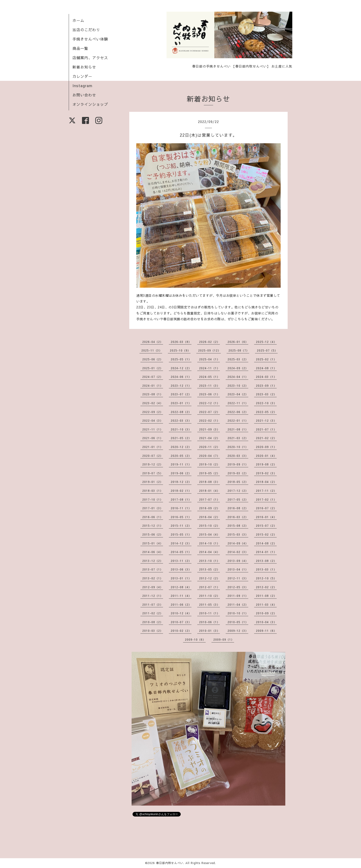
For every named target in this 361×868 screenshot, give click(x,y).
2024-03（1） (266, 377)
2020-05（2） (181, 456)
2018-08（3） (209, 482)
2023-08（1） (153, 394)
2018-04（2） (266, 482)
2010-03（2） (153, 631)
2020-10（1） (238, 447)
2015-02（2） (266, 534)
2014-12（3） (181, 543)
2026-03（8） (181, 342)
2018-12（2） (181, 482)
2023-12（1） (181, 386)
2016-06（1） (153, 517)
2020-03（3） (238, 456)
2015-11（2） (181, 526)
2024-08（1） (266, 368)
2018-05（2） (238, 482)
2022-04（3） (153, 420)
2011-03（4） (266, 605)
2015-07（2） (266, 526)
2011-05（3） (209, 605)
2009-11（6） (266, 631)
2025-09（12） (209, 350)
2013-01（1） (181, 578)
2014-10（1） (209, 543)
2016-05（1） (181, 517)
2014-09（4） (238, 543)
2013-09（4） (238, 561)
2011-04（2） (238, 605)
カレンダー (82, 76)
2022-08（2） (181, 412)
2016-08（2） (238, 508)
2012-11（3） (238, 578)
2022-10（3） (266, 403)
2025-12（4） (266, 342)
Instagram (82, 85)
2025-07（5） (267, 350)
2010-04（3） (266, 622)
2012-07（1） (209, 587)
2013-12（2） (153, 561)
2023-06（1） (209, 394)
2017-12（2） (238, 491)
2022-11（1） (238, 403)
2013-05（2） (209, 569)
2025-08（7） (239, 350)
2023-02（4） (153, 403)
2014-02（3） (238, 552)
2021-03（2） (238, 438)
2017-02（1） (266, 499)
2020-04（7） (209, 456)
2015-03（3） (238, 534)
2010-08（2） (153, 622)
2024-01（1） (153, 386)
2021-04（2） (209, 438)
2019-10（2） (209, 464)
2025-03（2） (238, 359)
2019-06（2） (181, 473)
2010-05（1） (238, 622)
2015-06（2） (153, 534)
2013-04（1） (238, 569)
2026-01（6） (238, 342)
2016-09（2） (209, 508)
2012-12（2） (209, 578)
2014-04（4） (209, 552)
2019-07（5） (153, 473)
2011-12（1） (153, 596)
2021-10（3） (181, 429)
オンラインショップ (90, 104)
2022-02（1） (209, 420)
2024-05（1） (209, 377)
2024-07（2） (153, 377)
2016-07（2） (266, 508)
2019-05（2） (209, 473)
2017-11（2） (266, 491)
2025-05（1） (181, 359)
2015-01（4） (153, 543)
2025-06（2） (153, 359)
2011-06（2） (181, 605)
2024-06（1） (181, 377)
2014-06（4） (153, 552)
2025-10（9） (180, 350)
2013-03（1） (266, 569)
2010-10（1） (238, 613)
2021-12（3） (266, 420)
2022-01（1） (238, 420)
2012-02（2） (266, 587)
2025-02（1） (266, 359)
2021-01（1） (153, 447)
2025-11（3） (152, 350)
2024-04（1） (238, 377)
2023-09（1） (266, 386)
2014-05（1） (181, 552)
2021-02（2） (266, 438)
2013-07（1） (153, 569)
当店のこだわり (86, 30)
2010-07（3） (181, 622)
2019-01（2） (153, 482)
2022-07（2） (209, 412)
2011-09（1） (238, 596)
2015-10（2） (209, 526)
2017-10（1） (153, 499)
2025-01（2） (153, 368)
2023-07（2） (181, 394)
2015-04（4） (209, 534)
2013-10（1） (209, 561)
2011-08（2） (266, 596)
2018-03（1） (153, 491)
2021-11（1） (153, 429)
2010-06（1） (209, 622)
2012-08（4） (181, 587)
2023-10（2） (238, 386)
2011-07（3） (153, 605)
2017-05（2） (238, 499)
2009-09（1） (224, 639)
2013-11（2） (181, 561)
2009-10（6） (195, 639)
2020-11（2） (209, 447)
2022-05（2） (266, 412)
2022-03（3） (181, 420)
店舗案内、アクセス (90, 58)
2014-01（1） (266, 552)
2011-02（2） (153, 613)
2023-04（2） (238, 394)
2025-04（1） (209, 359)
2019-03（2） (238, 473)
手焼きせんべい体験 (90, 39)
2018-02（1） (181, 491)
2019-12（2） (153, 464)
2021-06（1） (153, 438)
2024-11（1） (209, 368)
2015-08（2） (238, 526)
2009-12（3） (238, 631)
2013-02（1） (153, 578)
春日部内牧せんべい (170, 863)
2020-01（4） (266, 456)
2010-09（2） (266, 613)
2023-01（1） (181, 403)
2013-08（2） (266, 561)
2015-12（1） (153, 526)
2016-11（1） (181, 508)
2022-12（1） (209, 403)
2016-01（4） (266, 517)
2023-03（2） (266, 394)
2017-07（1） (209, 499)
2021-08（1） (238, 429)
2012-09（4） (153, 587)
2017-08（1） (181, 499)
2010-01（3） (209, 631)
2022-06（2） (238, 412)
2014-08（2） (266, 543)
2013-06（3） (181, 569)
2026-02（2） (209, 342)
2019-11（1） (181, 464)
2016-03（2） (238, 517)
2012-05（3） (238, 587)
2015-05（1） (181, 534)
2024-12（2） (181, 368)
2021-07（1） (266, 429)
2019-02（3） (266, 473)
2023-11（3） (209, 386)
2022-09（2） (153, 412)
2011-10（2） (209, 596)
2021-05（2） (181, 438)
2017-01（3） (153, 508)
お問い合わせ (84, 95)
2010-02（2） (181, 631)
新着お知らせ (84, 67)
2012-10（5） (266, 578)
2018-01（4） (209, 491)
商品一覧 (80, 48)
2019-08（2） (266, 464)
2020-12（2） (181, 447)
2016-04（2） (209, 517)
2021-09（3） (209, 429)
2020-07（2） (153, 456)
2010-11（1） (209, 613)
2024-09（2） (238, 368)
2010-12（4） (181, 613)
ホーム (78, 20)
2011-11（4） (181, 596)
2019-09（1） (238, 464)
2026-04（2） (153, 342)
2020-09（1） (266, 447)
